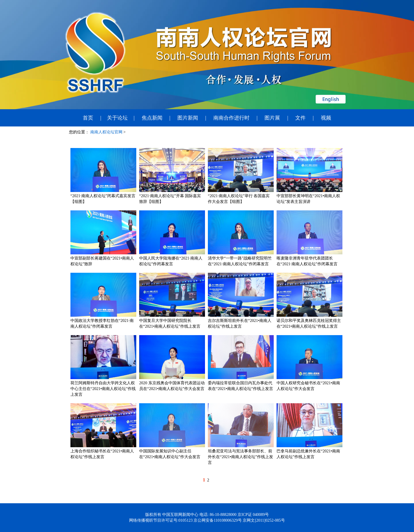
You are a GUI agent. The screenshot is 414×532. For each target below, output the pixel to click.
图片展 (272, 118)
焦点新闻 (152, 118)
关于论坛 (117, 118)
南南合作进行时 (231, 118)
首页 (88, 118)
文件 (300, 118)
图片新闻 (188, 118)
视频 (326, 118)
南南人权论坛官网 (106, 132)
